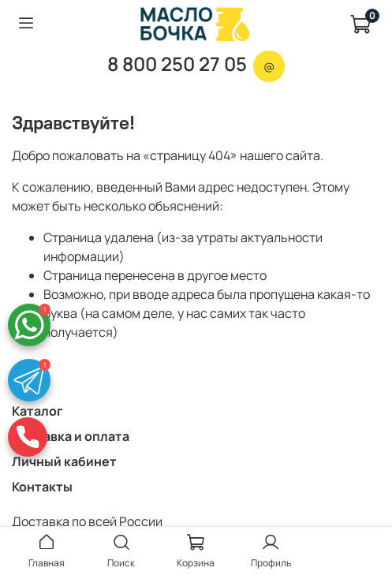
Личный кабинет (64, 461)
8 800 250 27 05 (177, 63)
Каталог (37, 411)
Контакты (42, 487)
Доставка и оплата (71, 436)
